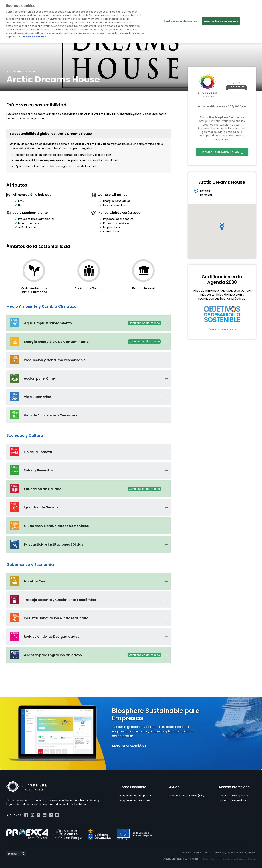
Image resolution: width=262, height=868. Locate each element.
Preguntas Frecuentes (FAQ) (187, 796)
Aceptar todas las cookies (221, 21)
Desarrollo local (143, 288)
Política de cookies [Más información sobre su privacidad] (33, 36)
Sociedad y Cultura (89, 288)
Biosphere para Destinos (135, 800)
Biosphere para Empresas (136, 796)
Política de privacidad (195, 853)
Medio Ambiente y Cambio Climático (34, 290)
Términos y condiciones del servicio (234, 853)
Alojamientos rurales (21, 72)
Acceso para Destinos (233, 800)
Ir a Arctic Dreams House (223, 152)
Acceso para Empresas (233, 796)
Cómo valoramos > (222, 329)
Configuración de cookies (180, 21)
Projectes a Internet (246, 859)
